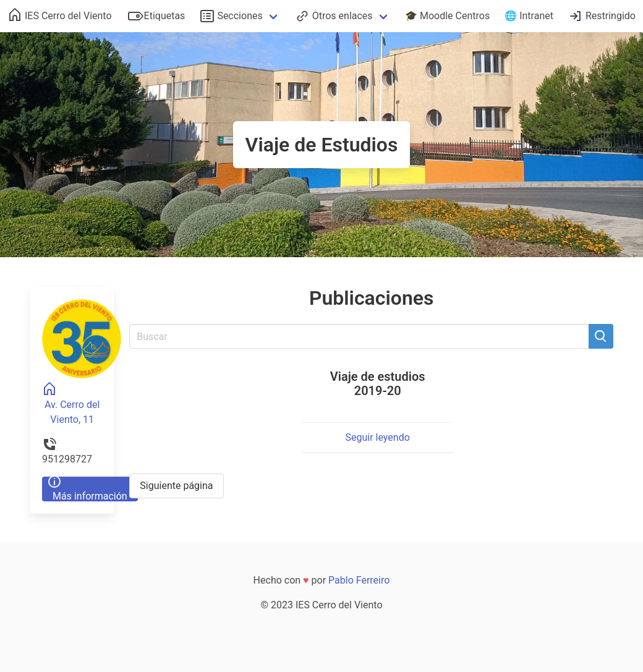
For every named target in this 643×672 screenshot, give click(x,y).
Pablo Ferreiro (359, 580)
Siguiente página (176, 486)
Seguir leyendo (378, 437)
